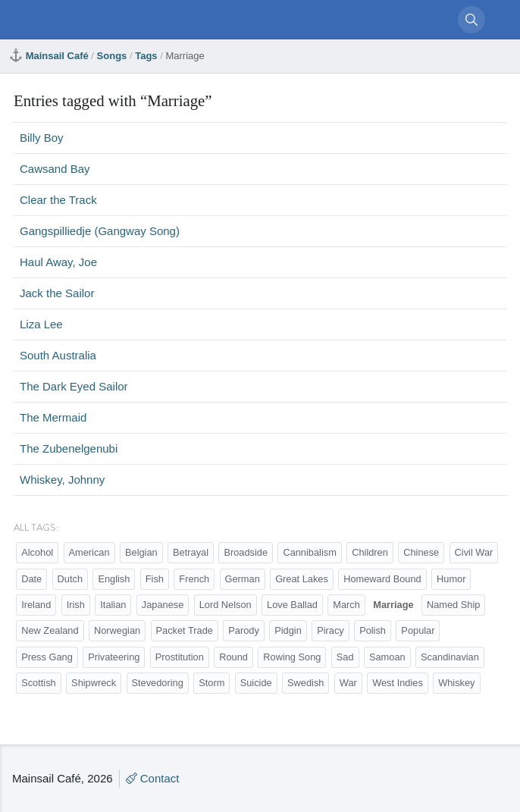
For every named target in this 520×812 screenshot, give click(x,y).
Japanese (163, 605)
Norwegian (117, 630)
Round (233, 657)
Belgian (141, 552)
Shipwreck (94, 683)
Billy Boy (42, 138)
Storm (211, 683)
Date (31, 579)
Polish (373, 630)
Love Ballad (292, 605)
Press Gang (47, 657)
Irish (76, 605)
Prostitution (180, 657)
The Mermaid (53, 417)
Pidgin (288, 630)
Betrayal (191, 552)
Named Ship (453, 605)
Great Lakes (302, 579)
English (114, 579)
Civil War (474, 552)
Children (370, 552)
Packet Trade (185, 630)
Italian (113, 605)
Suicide (256, 683)
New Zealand (50, 630)
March (346, 605)
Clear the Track (58, 200)
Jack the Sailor (57, 293)
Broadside (246, 552)
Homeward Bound (382, 579)
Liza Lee (41, 324)
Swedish (305, 683)
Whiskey (456, 683)
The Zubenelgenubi (69, 448)
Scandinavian (450, 657)
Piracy (330, 630)
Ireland (36, 605)
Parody (244, 630)
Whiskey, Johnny (62, 480)
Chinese (421, 552)
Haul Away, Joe (58, 262)
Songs (112, 56)
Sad (345, 657)
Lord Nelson (226, 605)
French (194, 579)
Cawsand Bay (55, 169)
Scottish (39, 683)
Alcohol (37, 552)
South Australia (58, 355)
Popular (418, 630)
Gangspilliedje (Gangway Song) (100, 231)
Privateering (114, 657)
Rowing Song (292, 657)
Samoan (387, 657)
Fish (155, 579)
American (89, 552)
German (243, 579)
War (348, 683)
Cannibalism (309, 552)
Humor (451, 579)
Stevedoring (158, 683)
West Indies (398, 683)
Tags (146, 56)
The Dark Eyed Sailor (74, 386)
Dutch (70, 579)
